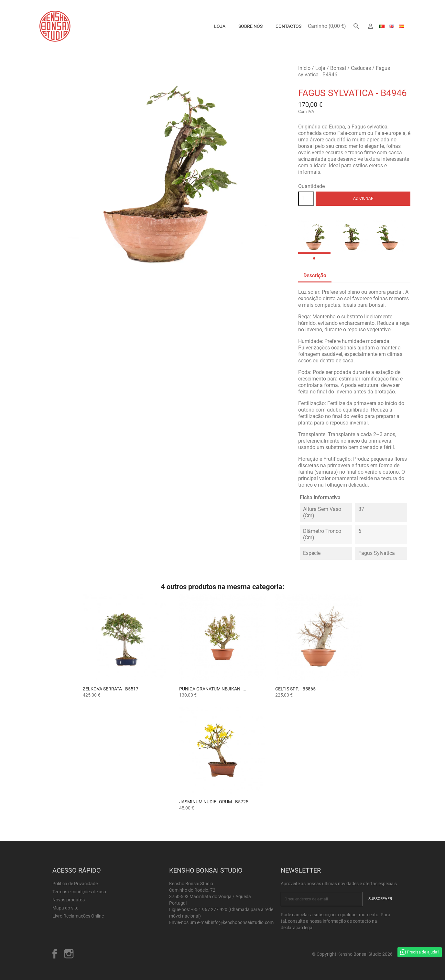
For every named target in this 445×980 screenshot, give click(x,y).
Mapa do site (65, 908)
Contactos (288, 26)
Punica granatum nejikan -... (213, 689)
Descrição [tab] (315, 275)
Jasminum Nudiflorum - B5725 (214, 802)
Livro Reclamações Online (78, 916)
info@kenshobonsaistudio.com (242, 922)
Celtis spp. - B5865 (295, 689)
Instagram (69, 954)
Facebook (55, 954)
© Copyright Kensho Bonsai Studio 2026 (352, 954)
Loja (220, 26)
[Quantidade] (306, 199)
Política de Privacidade (75, 884)
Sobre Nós (250, 26)
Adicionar (363, 198)
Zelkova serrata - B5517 (111, 689)
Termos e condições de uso (79, 892)
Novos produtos (69, 900)
